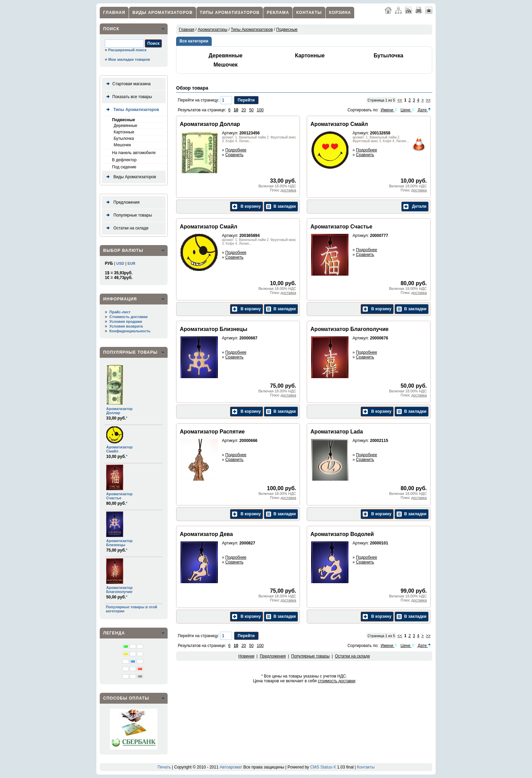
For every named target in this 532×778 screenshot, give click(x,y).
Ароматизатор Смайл (339, 124)
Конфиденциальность (130, 331)
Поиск (111, 29)
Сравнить (234, 155)
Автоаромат (231, 767)
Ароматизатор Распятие (212, 432)
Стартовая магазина (127, 84)
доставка (288, 190)
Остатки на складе (126, 228)
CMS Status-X (323, 767)
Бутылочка (124, 138)
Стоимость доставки (128, 317)
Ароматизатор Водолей (342, 534)
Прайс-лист (120, 312)
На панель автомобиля (134, 153)
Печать (164, 767)
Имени (389, 110)
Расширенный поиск (127, 50)
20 (243, 110)
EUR (131, 263)
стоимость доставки (337, 681)
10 (236, 110)
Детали (415, 207)
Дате (424, 110)
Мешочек (122, 145)
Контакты (309, 13)
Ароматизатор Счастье (119, 496)
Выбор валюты (123, 251)
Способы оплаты (126, 698)
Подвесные (123, 120)
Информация (120, 299)
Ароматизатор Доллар (119, 411)
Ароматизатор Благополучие (119, 590)
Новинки (246, 656)
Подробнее (236, 150)
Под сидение (124, 167)
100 (260, 110)
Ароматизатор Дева (206, 534)
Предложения (122, 202)
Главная (114, 13)
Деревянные (125, 126)
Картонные (124, 132)
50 (251, 110)
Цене (408, 110)
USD (120, 263)
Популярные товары (128, 215)
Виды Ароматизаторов (163, 13)
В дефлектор (124, 160)
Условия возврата (126, 326)
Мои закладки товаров (129, 59)
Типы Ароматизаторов (230, 13)
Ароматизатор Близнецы (119, 543)
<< (400, 100)
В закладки (281, 207)
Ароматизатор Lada (337, 432)
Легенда (114, 633)
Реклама (278, 13)
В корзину (246, 207)
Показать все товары (128, 97)
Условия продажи (126, 321)
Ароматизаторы (213, 30)
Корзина (340, 13)
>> (428, 100)
